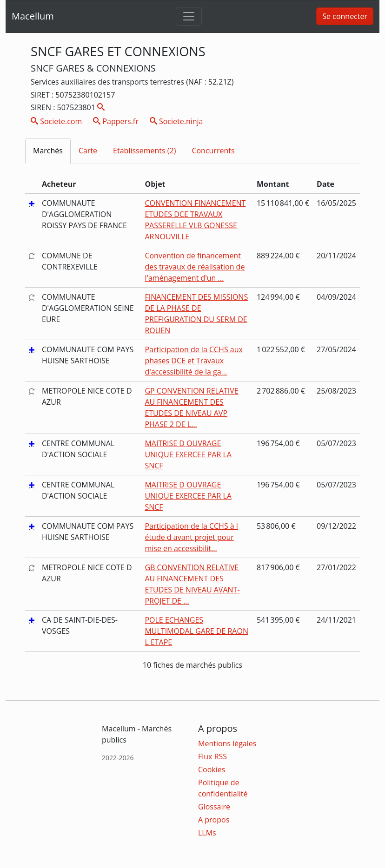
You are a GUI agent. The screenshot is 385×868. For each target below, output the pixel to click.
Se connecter (345, 16)
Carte (88, 151)
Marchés (48, 151)
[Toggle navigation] (189, 16)
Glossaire (214, 807)
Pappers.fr (116, 121)
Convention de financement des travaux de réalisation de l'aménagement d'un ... (195, 267)
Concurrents (213, 151)
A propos (214, 820)
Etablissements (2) (144, 151)
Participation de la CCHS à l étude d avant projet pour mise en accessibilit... (191, 537)
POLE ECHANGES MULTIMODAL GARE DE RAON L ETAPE (196, 631)
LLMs (207, 833)
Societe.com (56, 121)
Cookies (212, 769)
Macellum (33, 16)
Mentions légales (227, 743)
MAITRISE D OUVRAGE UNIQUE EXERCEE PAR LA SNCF (188, 454)
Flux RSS (212, 756)
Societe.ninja (176, 121)
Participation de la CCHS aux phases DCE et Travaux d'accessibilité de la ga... (194, 361)
